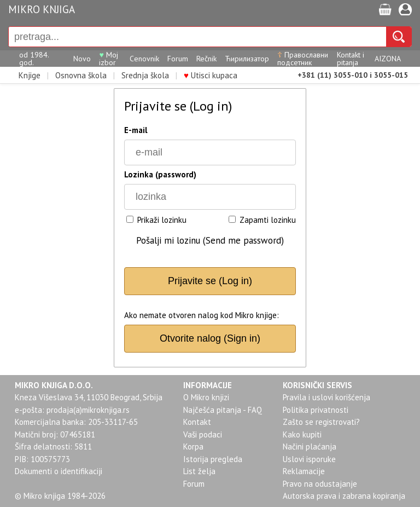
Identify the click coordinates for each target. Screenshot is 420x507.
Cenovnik (144, 59)
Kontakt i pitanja (351, 59)
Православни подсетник (303, 59)
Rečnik (206, 59)
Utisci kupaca (211, 75)
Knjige (30, 75)
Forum (178, 59)
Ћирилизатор (247, 59)
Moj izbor (108, 59)
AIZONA (388, 59)
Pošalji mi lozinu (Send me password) (210, 240)
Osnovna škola (81, 75)
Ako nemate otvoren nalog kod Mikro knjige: (202, 315)
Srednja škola (145, 75)
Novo (82, 59)
